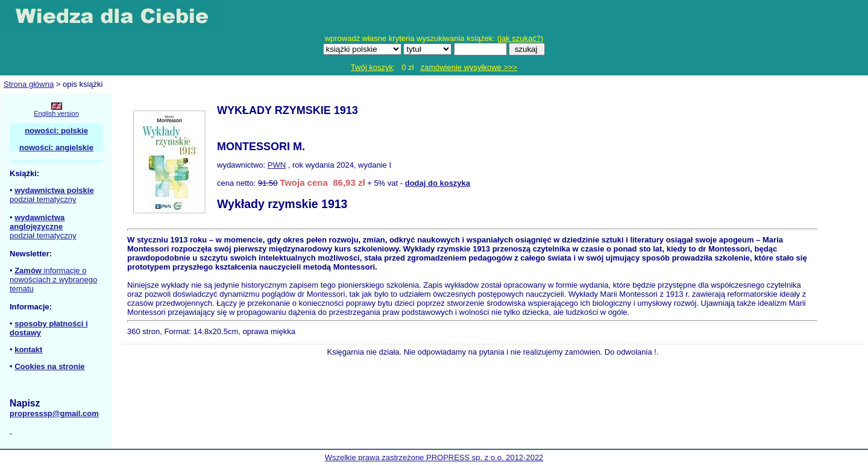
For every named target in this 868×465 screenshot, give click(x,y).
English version (56, 113)
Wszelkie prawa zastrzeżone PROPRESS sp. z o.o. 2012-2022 (434, 457)
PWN (277, 165)
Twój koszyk (372, 67)
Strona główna (29, 84)
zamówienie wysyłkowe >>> (469, 67)
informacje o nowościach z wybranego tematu (53, 280)
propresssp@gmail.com (54, 413)
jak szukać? (520, 38)
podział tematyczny (43, 199)
